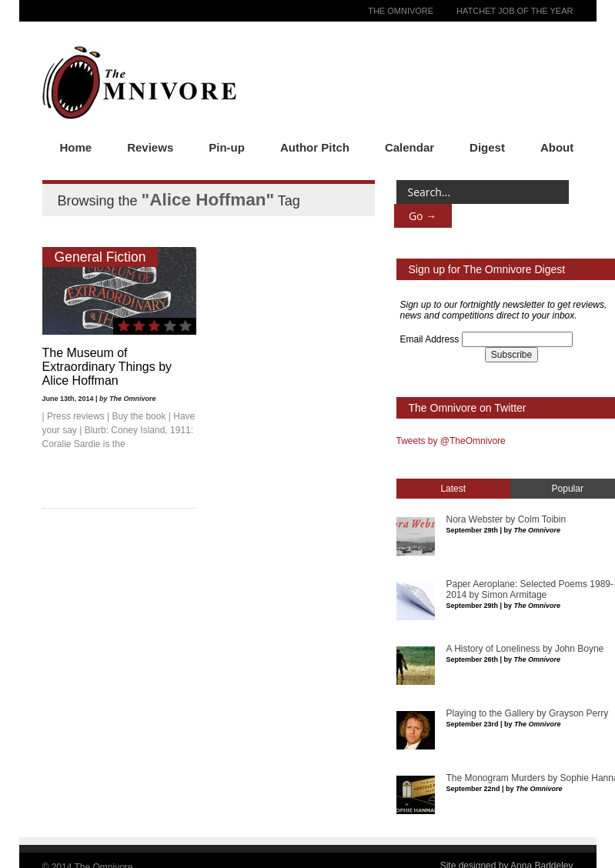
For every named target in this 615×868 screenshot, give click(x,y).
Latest (453, 489)
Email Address (430, 339)
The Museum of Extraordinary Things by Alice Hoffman (107, 367)
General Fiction (100, 257)
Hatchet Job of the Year (515, 11)
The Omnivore (401, 11)
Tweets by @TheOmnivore (451, 441)
